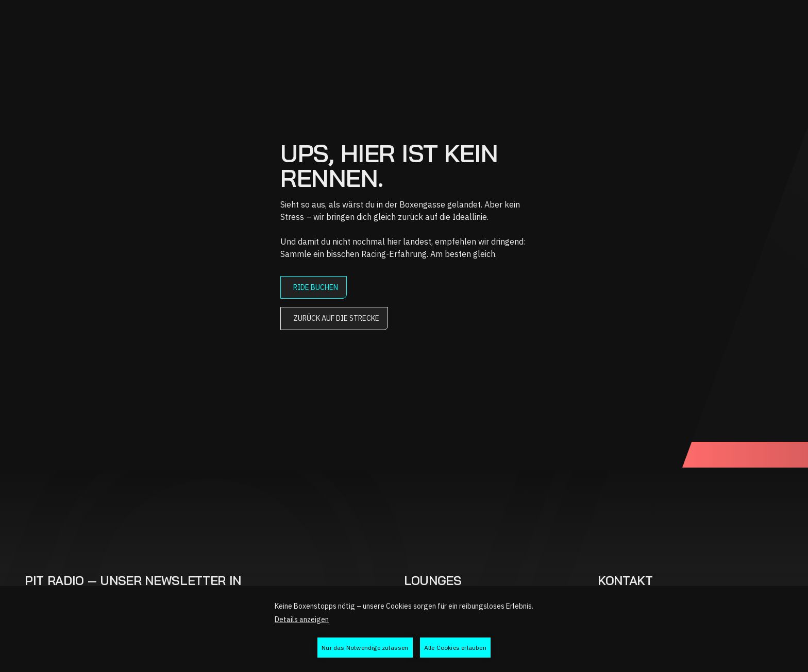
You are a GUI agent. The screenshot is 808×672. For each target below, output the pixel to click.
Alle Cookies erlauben (455, 648)
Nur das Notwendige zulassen (365, 648)
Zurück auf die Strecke (336, 318)
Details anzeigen (302, 619)
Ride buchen (316, 287)
